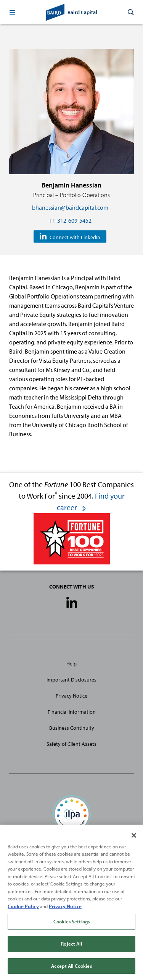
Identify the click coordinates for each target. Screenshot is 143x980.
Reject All (71, 946)
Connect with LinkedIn (75, 237)
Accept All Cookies (71, 969)
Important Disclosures (71, 680)
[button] (12, 12)
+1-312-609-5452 (70, 220)
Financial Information (72, 712)
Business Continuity (72, 728)
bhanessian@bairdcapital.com (70, 207)
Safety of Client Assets (71, 744)
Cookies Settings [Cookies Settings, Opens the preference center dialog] (71, 924)
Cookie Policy (23, 909)
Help (71, 664)
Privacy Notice (71, 696)
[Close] (134, 838)
